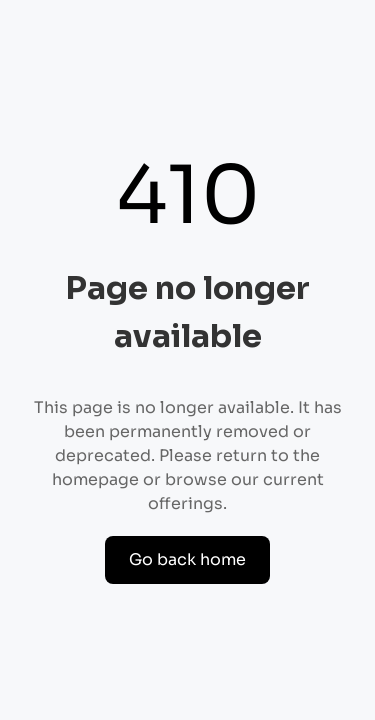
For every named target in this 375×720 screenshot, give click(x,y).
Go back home (187, 559)
